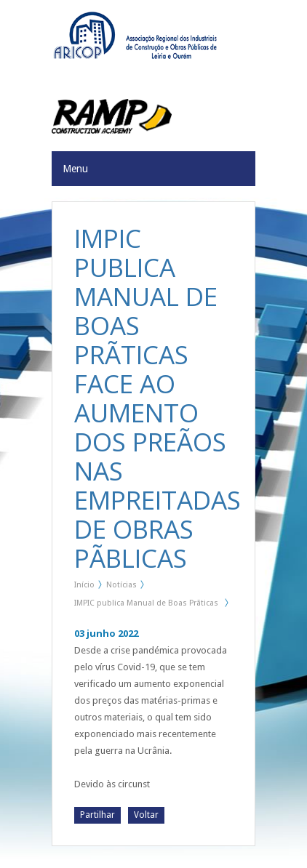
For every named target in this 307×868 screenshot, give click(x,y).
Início (84, 585)
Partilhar (97, 815)
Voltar (146, 815)
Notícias (121, 585)
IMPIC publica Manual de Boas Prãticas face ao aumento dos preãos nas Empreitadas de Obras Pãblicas (146, 606)
